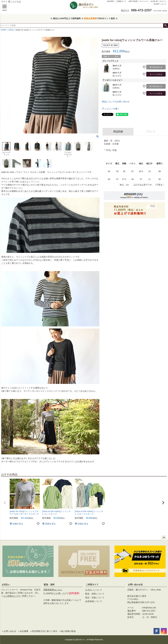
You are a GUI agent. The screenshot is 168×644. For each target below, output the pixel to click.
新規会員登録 (90, 18)
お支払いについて (94, 590)
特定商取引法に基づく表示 (45, 631)
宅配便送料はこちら (53, 590)
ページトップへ (164, 538)
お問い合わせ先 (135, 585)
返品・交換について (95, 598)
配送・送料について (95, 594)
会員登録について (94, 601)
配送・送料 (49, 585)
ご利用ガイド (12, 596)
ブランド (151, 132)
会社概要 (24, 631)
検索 (166, 26)
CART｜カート (161, 4)
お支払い (6, 585)
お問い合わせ (10, 631)
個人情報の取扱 (68, 631)
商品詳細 (118, 132)
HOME (3, 30)
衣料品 (11, 30)
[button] (5, 503)
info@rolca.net (149, 608)
